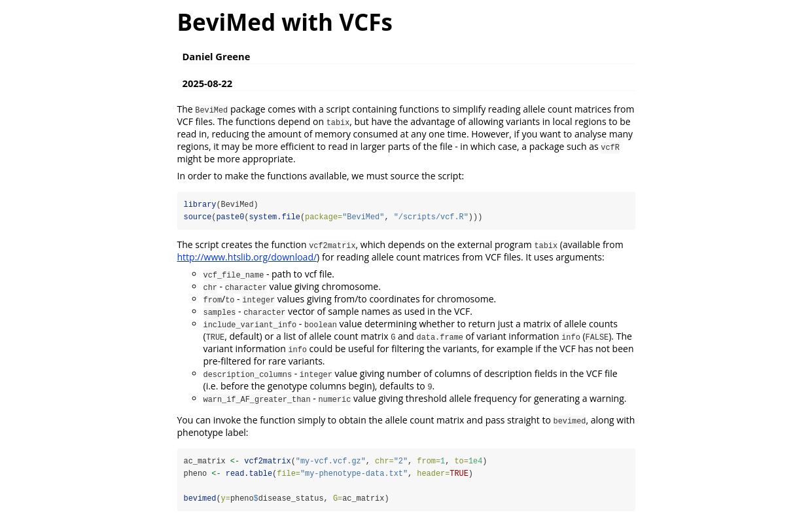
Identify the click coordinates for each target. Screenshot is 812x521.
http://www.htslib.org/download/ (247, 257)
